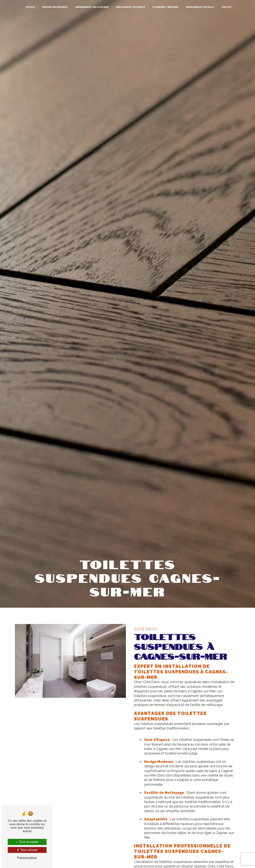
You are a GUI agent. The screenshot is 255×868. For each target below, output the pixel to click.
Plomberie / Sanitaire (165, 7)
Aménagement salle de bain (92, 7)
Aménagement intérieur (130, 7)
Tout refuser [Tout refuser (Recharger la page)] (27, 850)
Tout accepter (27, 842)
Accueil (30, 7)
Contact (227, 7)
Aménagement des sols (200, 7)
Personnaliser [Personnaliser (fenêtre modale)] (27, 858)
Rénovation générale (55, 7)
